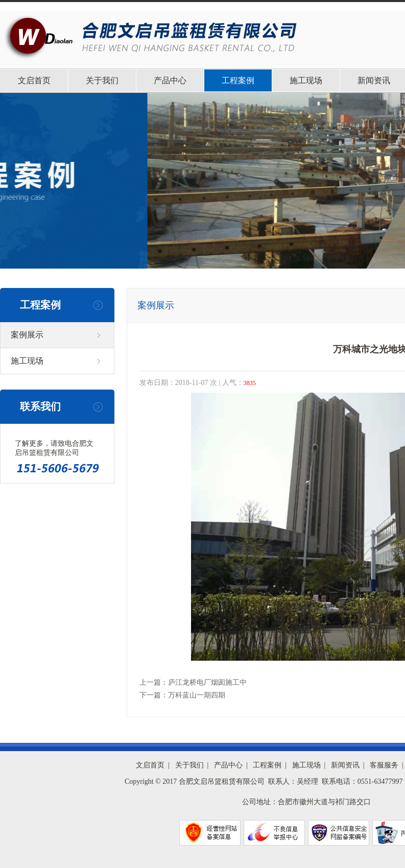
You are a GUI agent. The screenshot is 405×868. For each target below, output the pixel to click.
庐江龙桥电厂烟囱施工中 (207, 682)
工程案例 (238, 80)
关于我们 (102, 80)
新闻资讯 (345, 765)
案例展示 (27, 335)
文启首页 (34, 80)
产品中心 (170, 80)
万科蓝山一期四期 (197, 695)
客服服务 (384, 765)
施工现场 (306, 80)
